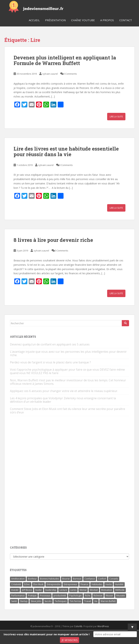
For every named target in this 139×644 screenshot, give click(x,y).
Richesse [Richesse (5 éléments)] (98, 596)
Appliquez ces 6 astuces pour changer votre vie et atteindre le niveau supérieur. (64, 391)
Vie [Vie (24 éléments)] (96, 601)
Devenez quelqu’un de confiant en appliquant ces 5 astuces (50, 344)
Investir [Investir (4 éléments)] (15, 590)
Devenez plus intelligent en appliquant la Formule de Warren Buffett (65, 60)
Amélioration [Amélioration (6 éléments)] (18, 579)
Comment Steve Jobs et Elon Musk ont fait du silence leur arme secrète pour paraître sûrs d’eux (68, 411)
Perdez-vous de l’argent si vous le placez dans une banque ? (50, 362)
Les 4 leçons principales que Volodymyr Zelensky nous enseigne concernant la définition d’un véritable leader (63, 400)
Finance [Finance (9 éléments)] (84, 584)
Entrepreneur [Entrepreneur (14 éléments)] (70, 584)
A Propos (107, 20)
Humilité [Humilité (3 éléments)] (119, 584)
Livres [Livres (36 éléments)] (73, 590)
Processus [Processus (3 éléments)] (45, 596)
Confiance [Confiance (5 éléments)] (90, 579)
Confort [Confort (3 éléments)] (102, 579)
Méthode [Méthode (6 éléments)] (120, 590)
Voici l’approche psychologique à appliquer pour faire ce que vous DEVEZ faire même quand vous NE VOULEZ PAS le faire (67, 371)
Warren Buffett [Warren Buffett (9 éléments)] (108, 601)
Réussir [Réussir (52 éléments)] (109, 596)
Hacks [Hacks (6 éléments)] (109, 584)
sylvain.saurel (50, 74)
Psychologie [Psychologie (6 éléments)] (75, 596)
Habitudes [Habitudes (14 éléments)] (97, 584)
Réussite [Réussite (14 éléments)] (121, 596)
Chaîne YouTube (83, 20)
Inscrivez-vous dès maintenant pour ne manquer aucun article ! (47, 634)
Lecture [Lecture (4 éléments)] (63, 590)
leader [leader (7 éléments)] (39, 590)
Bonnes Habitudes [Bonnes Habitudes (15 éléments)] (50, 579)
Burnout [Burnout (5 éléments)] (77, 579)
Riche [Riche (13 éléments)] (88, 596)
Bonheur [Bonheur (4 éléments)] (32, 579)
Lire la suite (116, 117)
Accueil (34, 20)
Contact (126, 20)
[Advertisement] (37, 481)
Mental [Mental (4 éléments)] (83, 590)
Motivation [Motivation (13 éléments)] (107, 590)
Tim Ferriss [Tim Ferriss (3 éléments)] (75, 601)
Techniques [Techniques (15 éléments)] (61, 601)
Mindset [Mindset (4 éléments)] (94, 590)
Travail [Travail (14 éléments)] (88, 601)
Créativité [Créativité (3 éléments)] (16, 584)
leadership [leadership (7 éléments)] (51, 590)
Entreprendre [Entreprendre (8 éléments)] (54, 584)
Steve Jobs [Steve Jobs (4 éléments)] (36, 601)
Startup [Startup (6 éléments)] (24, 601)
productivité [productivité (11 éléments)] (60, 596)
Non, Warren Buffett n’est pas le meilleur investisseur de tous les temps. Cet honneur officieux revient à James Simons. (68, 382)
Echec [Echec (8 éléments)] (27, 584)
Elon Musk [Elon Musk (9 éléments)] (38, 584)
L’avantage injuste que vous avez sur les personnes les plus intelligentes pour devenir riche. (68, 353)
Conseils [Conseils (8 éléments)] (114, 579)
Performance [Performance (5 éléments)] (18, 596)
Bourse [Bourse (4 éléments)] (66, 579)
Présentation (55, 20)
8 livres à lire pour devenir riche (53, 240)
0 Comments (70, 74)
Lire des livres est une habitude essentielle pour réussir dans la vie (66, 151)
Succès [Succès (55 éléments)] (48, 601)
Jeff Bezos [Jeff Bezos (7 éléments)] (27, 590)
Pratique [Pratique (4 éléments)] (32, 596)
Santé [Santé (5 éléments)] (14, 601)
